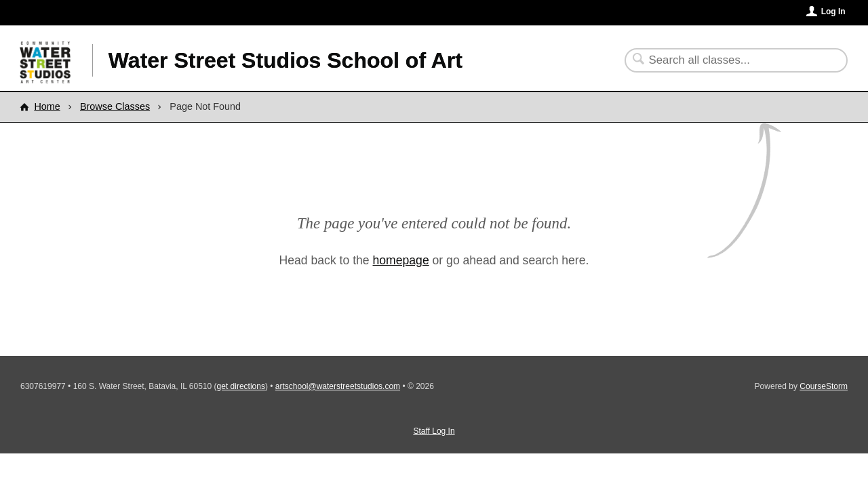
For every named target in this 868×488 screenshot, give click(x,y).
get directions (241, 386)
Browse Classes (115, 106)
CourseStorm (824, 386)
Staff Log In (434, 431)
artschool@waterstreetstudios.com (338, 386)
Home (47, 106)
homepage (401, 260)
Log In (833, 12)
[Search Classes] (728, 60)
